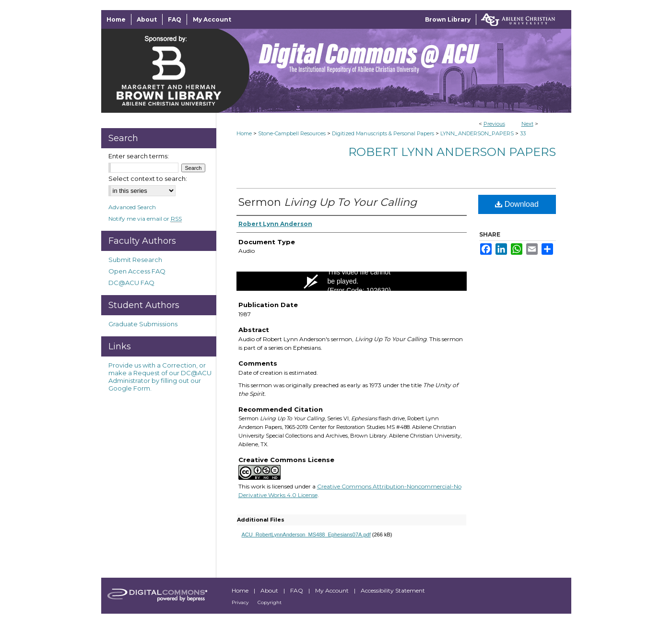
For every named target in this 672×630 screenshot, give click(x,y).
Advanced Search (132, 207)
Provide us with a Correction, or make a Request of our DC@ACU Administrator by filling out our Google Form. (160, 377)
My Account (333, 590)
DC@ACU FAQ (131, 283)
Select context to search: (148, 178)
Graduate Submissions (143, 324)
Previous (494, 124)
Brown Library (448, 19)
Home (244, 133)
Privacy (241, 602)
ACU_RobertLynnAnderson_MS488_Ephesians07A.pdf (306, 535)
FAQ (297, 590)
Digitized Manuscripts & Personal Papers (383, 133)
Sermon (328, 202)
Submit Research (135, 260)
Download (517, 204)
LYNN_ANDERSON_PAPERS (477, 133)
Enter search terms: (139, 156)
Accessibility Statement (393, 590)
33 (523, 133)
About (270, 590)
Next (527, 124)
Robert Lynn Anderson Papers (452, 152)
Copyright (270, 602)
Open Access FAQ (137, 271)
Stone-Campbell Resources (292, 133)
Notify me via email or (145, 219)
